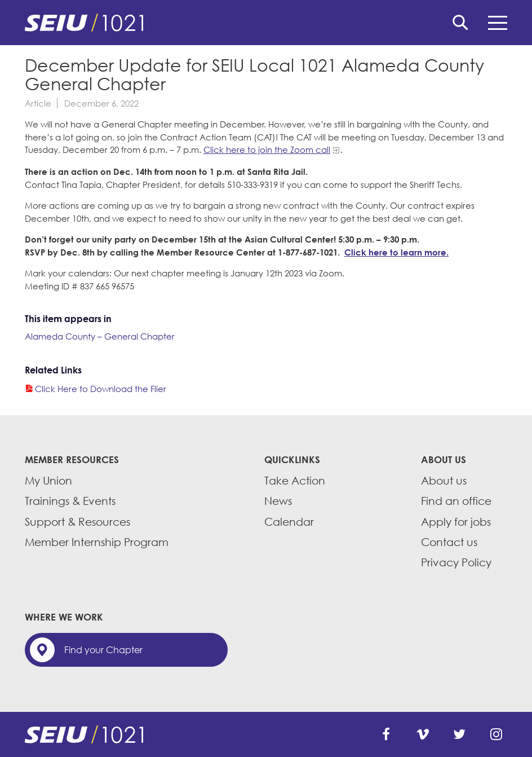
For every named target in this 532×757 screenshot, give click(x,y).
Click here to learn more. (396, 252)
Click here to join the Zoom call (267, 149)
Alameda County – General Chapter (100, 336)
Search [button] (460, 23)
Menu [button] (498, 23)
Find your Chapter (103, 650)
